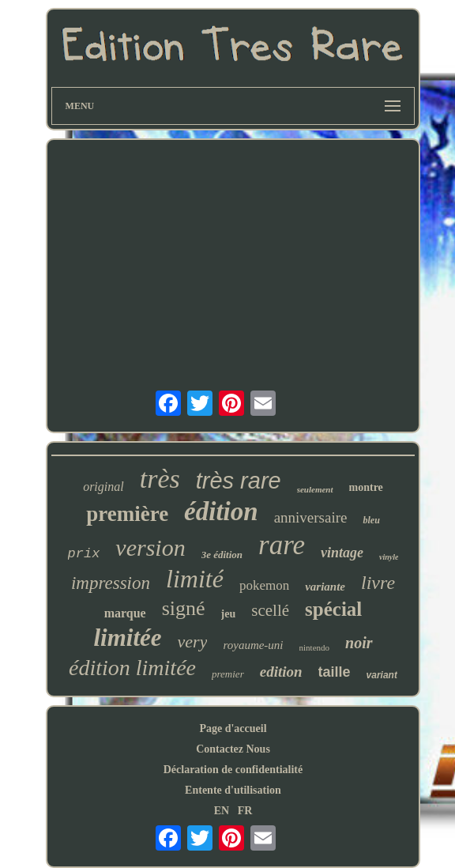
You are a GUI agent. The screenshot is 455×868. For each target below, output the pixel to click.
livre (378, 583)
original (103, 487)
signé (184, 608)
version (150, 547)
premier (228, 674)
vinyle (389, 557)
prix (84, 554)
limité (195, 579)
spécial (333, 609)
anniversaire (311, 517)
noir (359, 643)
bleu (371, 520)
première (127, 514)
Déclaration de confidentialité (233, 770)
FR (245, 811)
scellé (270, 610)
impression (111, 583)
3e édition (222, 555)
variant (382, 675)
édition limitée (132, 668)
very (193, 642)
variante (325, 587)
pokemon (264, 585)
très (160, 479)
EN (222, 811)
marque (125, 613)
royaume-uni (253, 645)
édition (221, 511)
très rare (239, 481)
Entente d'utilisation (233, 790)
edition (281, 672)
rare (282, 545)
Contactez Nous (233, 749)
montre (366, 487)
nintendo (315, 647)
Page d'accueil (233, 728)
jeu (229, 614)
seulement (315, 489)
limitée (127, 638)
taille (335, 672)
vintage (342, 553)
